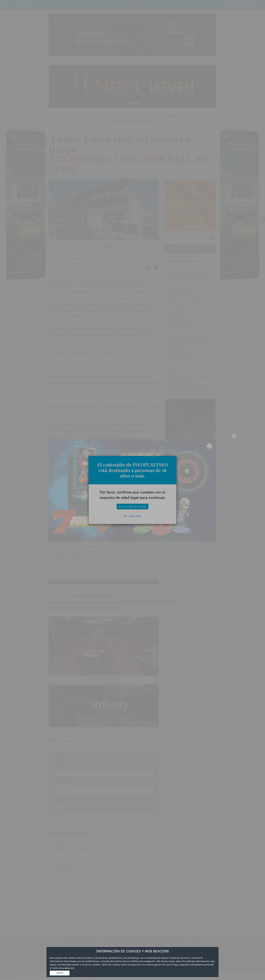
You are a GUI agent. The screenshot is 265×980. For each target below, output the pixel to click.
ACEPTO (60, 973)
